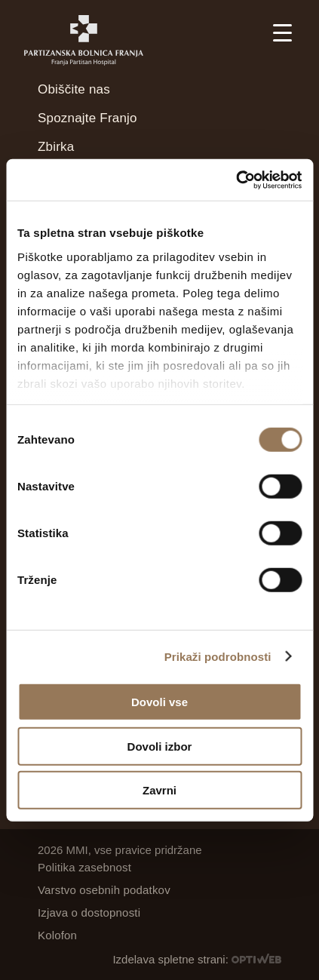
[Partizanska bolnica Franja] (92, 40)
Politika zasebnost (84, 867)
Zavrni (159, 790)
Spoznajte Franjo (87, 118)
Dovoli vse (159, 702)
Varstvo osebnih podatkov (104, 890)
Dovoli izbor (160, 746)
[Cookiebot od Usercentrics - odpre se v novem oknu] (236, 180)
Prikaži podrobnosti (218, 656)
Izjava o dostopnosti (89, 912)
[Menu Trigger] (282, 32)
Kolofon (57, 935)
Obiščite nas (74, 89)
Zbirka (56, 147)
